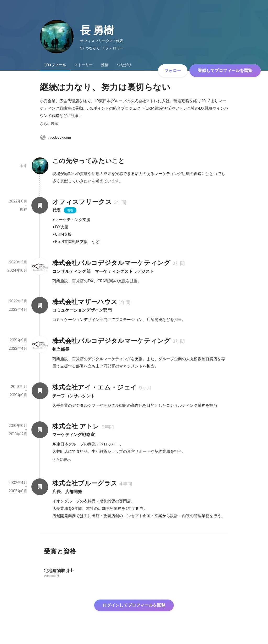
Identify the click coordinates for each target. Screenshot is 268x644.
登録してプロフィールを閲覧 (225, 70)
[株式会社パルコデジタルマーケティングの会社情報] (40, 266)
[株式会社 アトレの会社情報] (40, 430)
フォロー (173, 70)
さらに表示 (49, 124)
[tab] (55, 65)
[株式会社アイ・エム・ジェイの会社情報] (40, 391)
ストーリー (83, 65)
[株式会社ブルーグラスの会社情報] (40, 487)
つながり (124, 65)
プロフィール (55, 65)
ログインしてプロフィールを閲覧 (134, 605)
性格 (105, 65)
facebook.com (55, 137)
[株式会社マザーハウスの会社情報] (40, 305)
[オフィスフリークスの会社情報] (40, 205)
